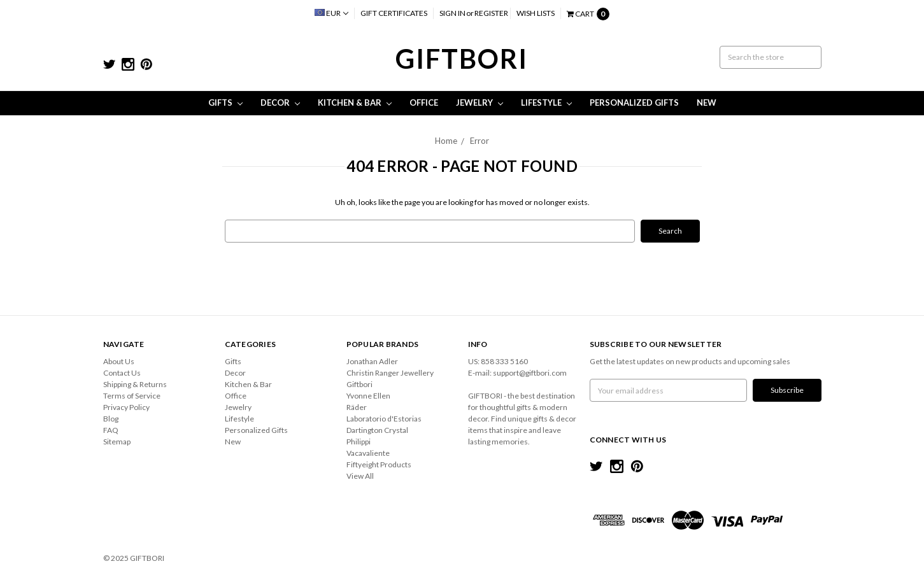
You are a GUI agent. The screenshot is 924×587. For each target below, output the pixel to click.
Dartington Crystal (377, 430)
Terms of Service (132, 396)
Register (491, 13)
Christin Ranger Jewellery (390, 373)
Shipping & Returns (135, 384)
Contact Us (122, 373)
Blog (111, 419)
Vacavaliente (368, 453)
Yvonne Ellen (368, 396)
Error (480, 141)
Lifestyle (546, 103)
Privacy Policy (126, 407)
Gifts (225, 103)
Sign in (452, 13)
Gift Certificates (394, 13)
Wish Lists (536, 13)
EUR (331, 13)
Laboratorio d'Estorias (384, 419)
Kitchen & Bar (355, 103)
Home (446, 141)
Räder (357, 407)
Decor (280, 103)
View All (360, 476)
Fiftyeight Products (379, 464)
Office (424, 103)
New (707, 103)
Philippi (359, 442)
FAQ (111, 430)
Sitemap (117, 442)
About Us (119, 361)
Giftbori (359, 384)
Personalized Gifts (634, 103)
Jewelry (480, 103)
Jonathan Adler (372, 361)
